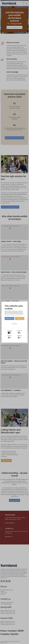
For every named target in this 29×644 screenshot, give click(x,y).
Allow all (20, 318)
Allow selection (9, 318)
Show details (14, 324)
